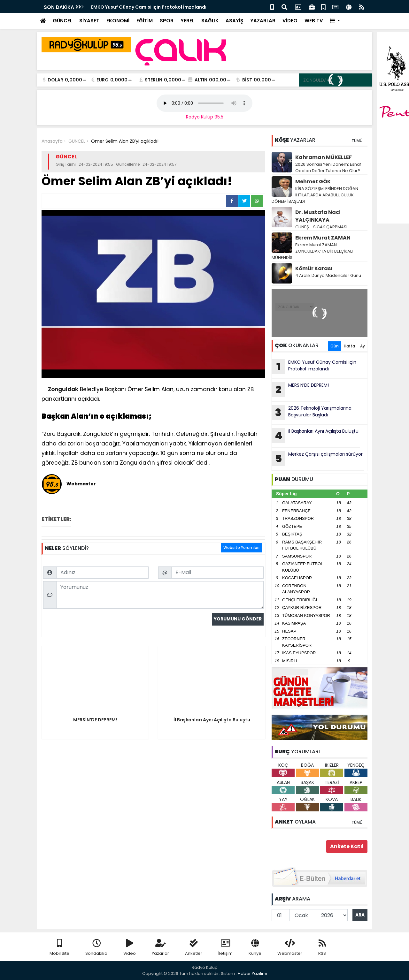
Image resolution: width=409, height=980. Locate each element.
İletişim (225, 948)
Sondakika (96, 948)
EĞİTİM (145, 21)
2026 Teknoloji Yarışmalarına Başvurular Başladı (312, 413)
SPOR (167, 21)
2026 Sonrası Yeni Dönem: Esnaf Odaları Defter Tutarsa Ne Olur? (328, 167)
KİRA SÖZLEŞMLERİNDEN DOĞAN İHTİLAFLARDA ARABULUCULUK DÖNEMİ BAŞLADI (315, 195)
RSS (322, 948)
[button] (335, 21)
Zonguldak (63, 389)
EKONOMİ (118, 21)
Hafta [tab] (349, 346)
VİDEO (290, 21)
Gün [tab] (335, 346)
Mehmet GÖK (313, 182)
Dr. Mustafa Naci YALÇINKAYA (318, 216)
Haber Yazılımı (252, 973)
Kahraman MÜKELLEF (324, 157)
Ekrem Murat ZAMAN (323, 238)
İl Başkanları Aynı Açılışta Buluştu (315, 436)
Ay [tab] (363, 346)
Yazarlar (160, 948)
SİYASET (89, 21)
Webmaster (290, 948)
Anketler (194, 948)
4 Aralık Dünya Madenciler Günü (328, 275)
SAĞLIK (210, 21)
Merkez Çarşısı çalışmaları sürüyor (317, 459)
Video (130, 948)
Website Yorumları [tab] (241, 547)
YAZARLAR (263, 21)
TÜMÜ (357, 141)
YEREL (187, 21)
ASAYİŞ (234, 21)
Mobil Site (59, 948)
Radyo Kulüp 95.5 (205, 117)
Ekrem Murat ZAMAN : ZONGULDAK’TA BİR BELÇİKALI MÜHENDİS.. (312, 251)
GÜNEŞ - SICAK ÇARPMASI (321, 227)
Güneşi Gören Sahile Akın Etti (125, 7)
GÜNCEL (62, 21)
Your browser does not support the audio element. (204, 103)
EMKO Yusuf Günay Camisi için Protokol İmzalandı (314, 367)
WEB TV (314, 21)
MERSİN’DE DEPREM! (300, 390)
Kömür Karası (314, 268)
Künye (255, 948)
